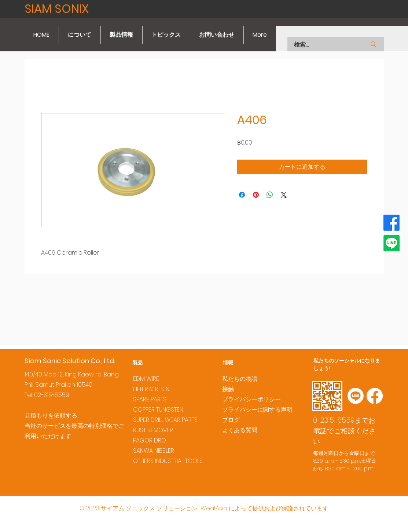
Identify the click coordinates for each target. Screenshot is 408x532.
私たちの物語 (240, 379)
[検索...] (321, 45)
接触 (228, 389)
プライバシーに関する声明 (257, 410)
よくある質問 (240, 430)
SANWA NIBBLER (154, 451)
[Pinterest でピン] (256, 195)
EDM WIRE (146, 379)
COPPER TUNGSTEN (158, 410)
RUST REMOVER (153, 430)
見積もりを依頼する (51, 416)
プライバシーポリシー (251, 399)
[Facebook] (392, 223)
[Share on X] (284, 195)
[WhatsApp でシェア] (270, 195)
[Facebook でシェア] (242, 195)
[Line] (392, 243)
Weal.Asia (214, 508)
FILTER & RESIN (151, 389)
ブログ (231, 420)
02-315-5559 (52, 395)
